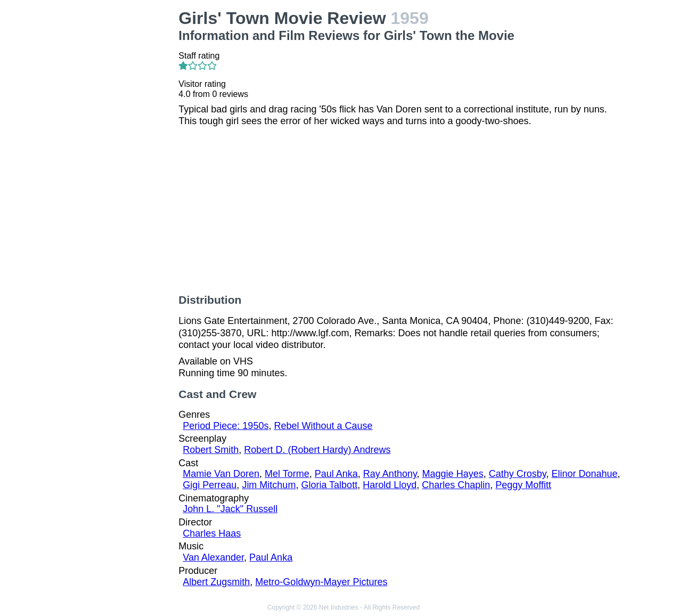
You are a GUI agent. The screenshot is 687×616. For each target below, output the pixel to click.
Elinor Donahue (584, 474)
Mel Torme (287, 474)
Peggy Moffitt (523, 485)
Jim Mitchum (269, 485)
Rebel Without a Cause (323, 426)
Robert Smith (211, 450)
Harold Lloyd (390, 485)
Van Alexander (213, 557)
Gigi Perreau (210, 485)
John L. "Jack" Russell (230, 509)
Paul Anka (336, 474)
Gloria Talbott (329, 485)
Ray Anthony (390, 474)
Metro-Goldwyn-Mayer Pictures (321, 582)
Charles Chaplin (456, 485)
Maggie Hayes (453, 474)
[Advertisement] (120, 168)
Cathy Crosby (518, 474)
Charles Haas (212, 533)
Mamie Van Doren (221, 474)
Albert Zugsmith (216, 582)
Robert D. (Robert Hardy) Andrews (317, 450)
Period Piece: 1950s (226, 426)
